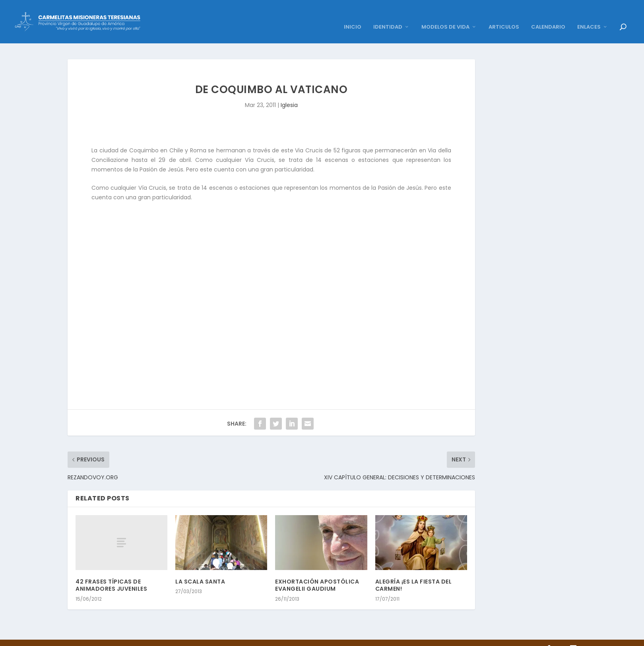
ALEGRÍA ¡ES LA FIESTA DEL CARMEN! (414, 574)
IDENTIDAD (388, 16)
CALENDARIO (548, 16)
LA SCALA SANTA (200, 570)
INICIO (353, 16)
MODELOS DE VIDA (445, 16)
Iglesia (289, 93)
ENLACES (589, 16)
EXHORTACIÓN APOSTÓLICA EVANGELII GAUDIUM (317, 574)
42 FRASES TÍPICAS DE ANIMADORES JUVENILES (111, 574)
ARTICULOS (504, 16)
